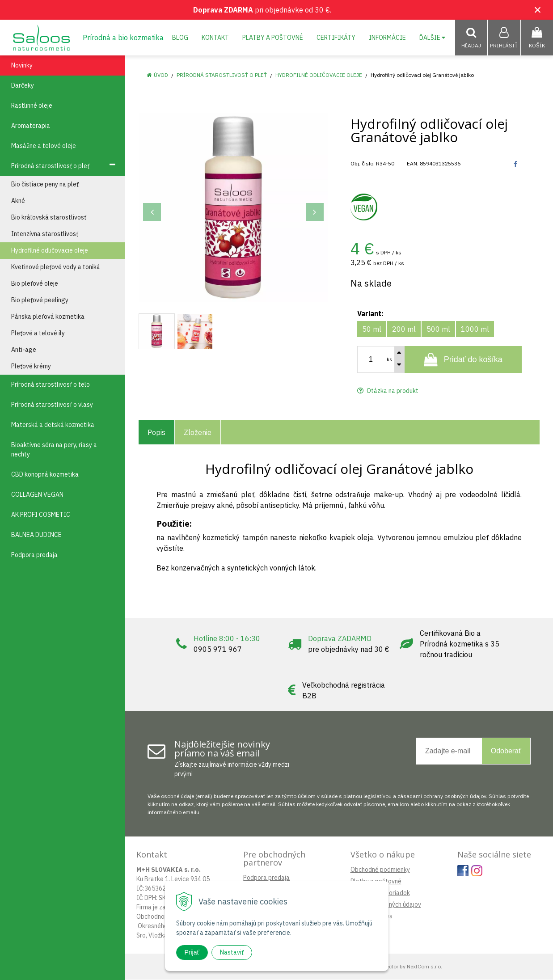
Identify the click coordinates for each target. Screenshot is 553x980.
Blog (180, 38)
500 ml (438, 329)
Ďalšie (432, 38)
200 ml (404, 329)
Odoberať (506, 751)
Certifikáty (336, 38)
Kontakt (215, 38)
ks (389, 360)
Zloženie (198, 433)
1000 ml (475, 329)
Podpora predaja (266, 878)
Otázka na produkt (388, 391)
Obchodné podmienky (380, 870)
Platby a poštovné (273, 38)
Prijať (192, 952)
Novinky (22, 66)
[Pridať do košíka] (463, 360)
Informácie (387, 38)
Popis (156, 433)
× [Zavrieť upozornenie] (538, 10)
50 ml (372, 329)
